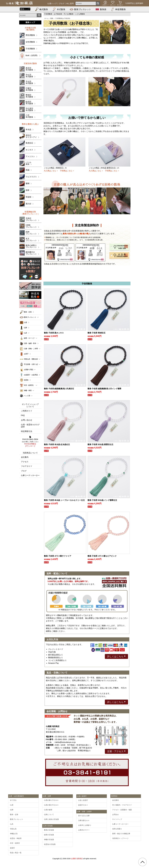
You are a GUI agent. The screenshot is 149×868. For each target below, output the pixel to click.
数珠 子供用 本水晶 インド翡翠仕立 (102, 500)
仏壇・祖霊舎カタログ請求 (30, 426)
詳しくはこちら (116, 656)
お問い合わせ (27, 420)
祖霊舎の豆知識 (50, 844)
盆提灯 (12, 848)
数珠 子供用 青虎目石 (97, 333)
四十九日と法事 (84, 816)
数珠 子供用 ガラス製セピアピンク (102, 556)
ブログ (62, 4)
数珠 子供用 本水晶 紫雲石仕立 (100, 444)
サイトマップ (117, 819)
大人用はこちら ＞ (51, 171)
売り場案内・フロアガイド (122, 805)
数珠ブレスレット (80, 9)
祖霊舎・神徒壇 (16, 838)
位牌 (25, 328)
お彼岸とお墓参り (85, 825)
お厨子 (26, 354)
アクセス (25, 462)
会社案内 (25, 457)
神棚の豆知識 (49, 840)
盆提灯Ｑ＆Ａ (83, 805)
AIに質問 (70, 4)
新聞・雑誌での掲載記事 (121, 834)
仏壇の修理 (48, 810)
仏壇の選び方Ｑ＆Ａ (51, 805)
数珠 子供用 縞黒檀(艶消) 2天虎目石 (59, 389)
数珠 (52, 18)
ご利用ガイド (27, 411)
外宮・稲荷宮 (15, 843)
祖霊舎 (26, 380)
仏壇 (25, 322)
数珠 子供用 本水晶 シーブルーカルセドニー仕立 (64, 500)
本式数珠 (59, 9)
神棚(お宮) (14, 834)
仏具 (12, 824)
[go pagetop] (142, 862)
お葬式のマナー (84, 830)
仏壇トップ (52, 4)
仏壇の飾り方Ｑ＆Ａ (51, 800)
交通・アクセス (116, 751)
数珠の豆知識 (49, 830)
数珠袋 (101, 9)
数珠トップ (25, 9)
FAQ (23, 415)
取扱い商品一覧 (16, 853)
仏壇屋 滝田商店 (77, 859)
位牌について (49, 814)
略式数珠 (41, 9)
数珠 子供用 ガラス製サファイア (58, 556)
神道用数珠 (118, 9)
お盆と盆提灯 (83, 800)
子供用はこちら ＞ (67, 171)
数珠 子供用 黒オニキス (54, 333)
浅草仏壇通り (117, 829)
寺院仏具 (13, 829)
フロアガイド (27, 466)
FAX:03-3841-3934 (30, 442)
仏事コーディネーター (30, 475)
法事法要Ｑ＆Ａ (84, 820)
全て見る (13, 800)
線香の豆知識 (49, 835)
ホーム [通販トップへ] (46, 18)
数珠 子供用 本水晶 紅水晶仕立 (57, 444)
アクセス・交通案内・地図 (122, 810)
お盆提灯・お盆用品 (31, 375)
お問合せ (115, 814)
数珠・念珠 (28, 312)
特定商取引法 (27, 431)
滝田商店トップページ (120, 838)
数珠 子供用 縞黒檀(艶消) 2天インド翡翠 (104, 389)
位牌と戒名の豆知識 (51, 819)
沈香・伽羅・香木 (30, 343)
